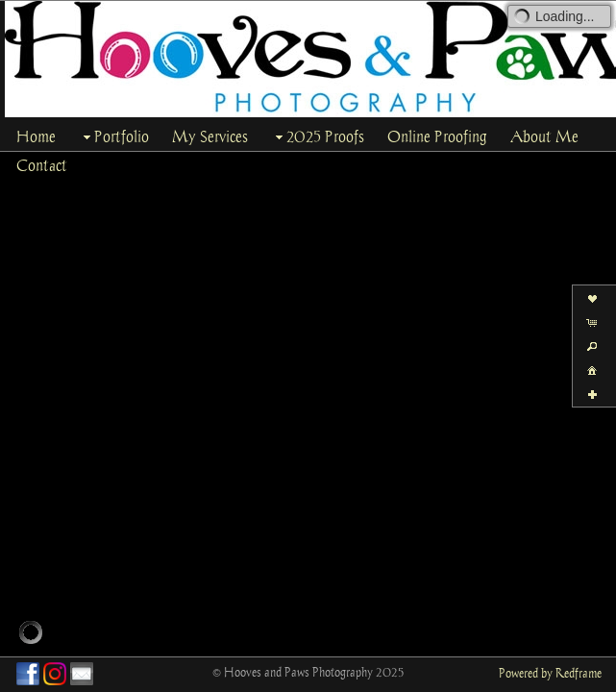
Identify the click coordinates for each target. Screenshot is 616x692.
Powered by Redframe (550, 673)
